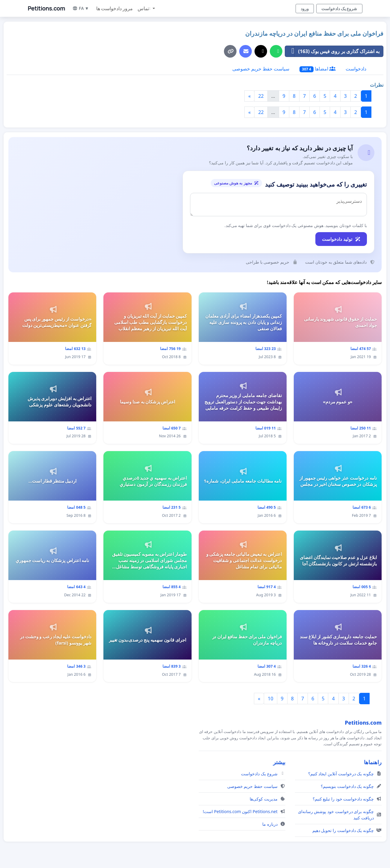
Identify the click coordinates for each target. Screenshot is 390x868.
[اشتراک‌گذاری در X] (261, 51)
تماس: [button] (144, 8)
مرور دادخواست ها (115, 8)
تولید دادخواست (341, 239)
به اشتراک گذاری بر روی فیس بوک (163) (332, 51)
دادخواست (356, 69)
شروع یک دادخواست (339, 9)
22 (261, 96)
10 (270, 699)
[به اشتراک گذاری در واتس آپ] (276, 51)
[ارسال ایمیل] (246, 51)
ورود (305, 9)
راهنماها (373, 762)
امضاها (317, 69)
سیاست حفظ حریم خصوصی (261, 69)
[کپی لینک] (230, 51)
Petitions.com (46, 8)
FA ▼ (81, 8)
